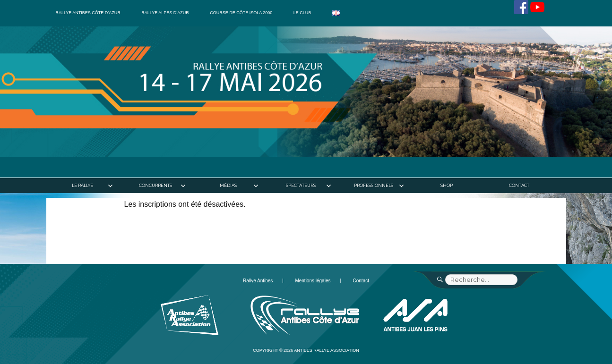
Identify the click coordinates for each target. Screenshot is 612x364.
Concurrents (155, 185)
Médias (228, 185)
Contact (519, 185)
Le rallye (82, 185)
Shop (447, 185)
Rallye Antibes (258, 281)
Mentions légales (313, 281)
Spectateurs (301, 185)
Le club (302, 13)
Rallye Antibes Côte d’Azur (88, 13)
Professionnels (374, 185)
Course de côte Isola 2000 (241, 13)
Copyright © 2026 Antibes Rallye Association (306, 350)
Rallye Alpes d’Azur (165, 13)
